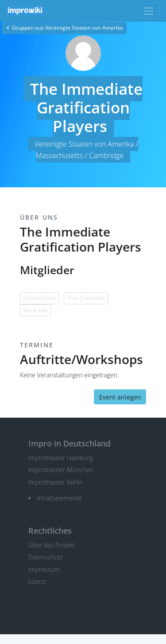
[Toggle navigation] (149, 11)
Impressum (44, 569)
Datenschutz (46, 557)
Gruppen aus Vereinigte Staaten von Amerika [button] (64, 28)
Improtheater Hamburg (61, 458)
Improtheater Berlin (56, 482)
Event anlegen (120, 397)
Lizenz (37, 581)
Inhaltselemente (60, 498)
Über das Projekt (52, 545)
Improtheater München (61, 470)
